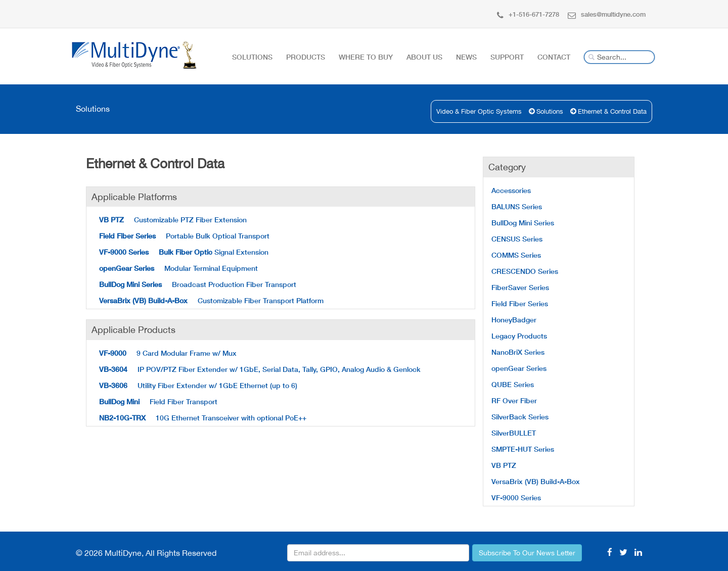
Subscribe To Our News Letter (527, 553)
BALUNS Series (517, 206)
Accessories (511, 190)
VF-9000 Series (516, 497)
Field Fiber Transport (158, 401)
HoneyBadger (514, 320)
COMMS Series (516, 255)
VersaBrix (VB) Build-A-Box (536, 481)
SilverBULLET (514, 433)
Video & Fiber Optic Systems (479, 111)
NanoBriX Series (518, 352)
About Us (424, 57)
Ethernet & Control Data (612, 111)
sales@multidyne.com (607, 14)
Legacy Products (519, 336)
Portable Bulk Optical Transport (184, 236)
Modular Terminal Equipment (178, 268)
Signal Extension (184, 252)
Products (306, 57)
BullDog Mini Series (523, 223)
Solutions (252, 57)
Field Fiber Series (520, 303)
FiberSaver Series (520, 287)
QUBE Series (513, 384)
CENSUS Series (517, 239)
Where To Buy (366, 57)
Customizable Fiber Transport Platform (211, 300)
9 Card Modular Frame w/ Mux (168, 353)
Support (507, 57)
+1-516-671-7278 (528, 14)
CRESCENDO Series (525, 271)
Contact (554, 57)
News (466, 57)
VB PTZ (504, 465)
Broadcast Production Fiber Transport (198, 284)
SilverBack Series (520, 417)
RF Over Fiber (514, 400)
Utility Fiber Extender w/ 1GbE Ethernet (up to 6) (198, 385)
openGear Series (519, 368)
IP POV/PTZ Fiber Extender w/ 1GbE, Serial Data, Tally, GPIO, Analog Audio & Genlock (260, 369)
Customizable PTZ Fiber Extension (173, 220)
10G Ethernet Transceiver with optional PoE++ (203, 418)
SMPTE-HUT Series (523, 449)
